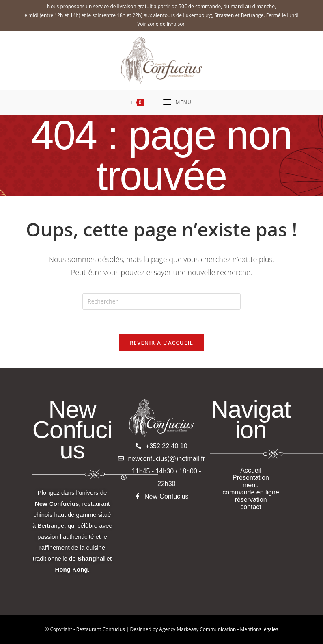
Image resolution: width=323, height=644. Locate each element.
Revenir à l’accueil (161, 343)
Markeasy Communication (207, 629)
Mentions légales (259, 629)
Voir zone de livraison (161, 24)
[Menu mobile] (177, 102)
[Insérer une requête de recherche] (161, 301)
